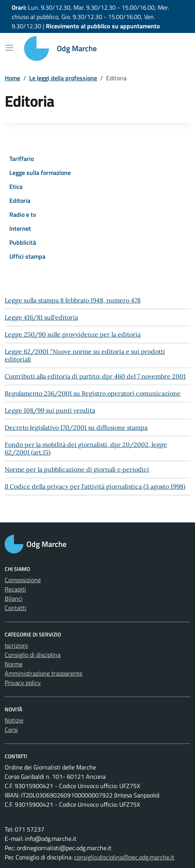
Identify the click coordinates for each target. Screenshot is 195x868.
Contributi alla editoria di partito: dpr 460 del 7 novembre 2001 (95, 376)
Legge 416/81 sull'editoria (41, 317)
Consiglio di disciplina (33, 655)
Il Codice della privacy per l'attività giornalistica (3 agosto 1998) (95, 486)
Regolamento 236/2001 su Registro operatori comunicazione (93, 393)
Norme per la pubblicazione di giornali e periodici (77, 469)
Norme (14, 664)
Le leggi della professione (63, 78)
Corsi (11, 730)
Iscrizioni (16, 645)
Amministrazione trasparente (44, 673)
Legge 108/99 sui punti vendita (50, 410)
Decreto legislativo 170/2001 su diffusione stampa (76, 427)
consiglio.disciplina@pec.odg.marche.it (124, 857)
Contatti (16, 608)
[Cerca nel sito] (174, 48)
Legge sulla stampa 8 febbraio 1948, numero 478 (73, 300)
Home (12, 78)
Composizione (23, 580)
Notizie (14, 720)
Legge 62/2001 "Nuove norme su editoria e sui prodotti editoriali (85, 355)
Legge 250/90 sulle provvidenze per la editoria (73, 334)
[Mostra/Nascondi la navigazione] (9, 48)
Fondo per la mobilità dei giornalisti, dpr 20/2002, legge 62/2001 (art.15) (86, 448)
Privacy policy (23, 683)
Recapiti (15, 589)
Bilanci (14, 598)
